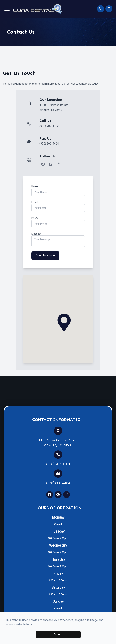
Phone (35, 218)
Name (35, 186)
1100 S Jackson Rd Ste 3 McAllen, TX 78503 (58, 443)
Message (37, 234)
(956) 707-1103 (49, 126)
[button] (7, 9)
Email (34, 202)
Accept (58, 634)
